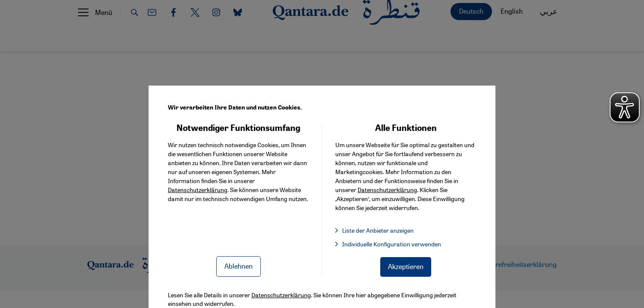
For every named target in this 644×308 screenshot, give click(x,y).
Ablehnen (239, 266)
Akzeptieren (406, 266)
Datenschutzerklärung (198, 190)
